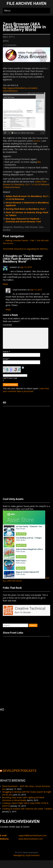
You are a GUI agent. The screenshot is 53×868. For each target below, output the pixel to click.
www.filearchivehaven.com (31, 839)
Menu (7, 11)
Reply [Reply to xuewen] (5, 284)
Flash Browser (31, 227)
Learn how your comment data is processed (26, 390)
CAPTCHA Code (10, 378)
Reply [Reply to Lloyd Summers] (8, 309)
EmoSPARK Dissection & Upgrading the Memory (27, 249)
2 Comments (10, 45)
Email (6, 359)
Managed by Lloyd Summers (26, 855)
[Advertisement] (14, 451)
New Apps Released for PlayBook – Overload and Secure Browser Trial (23, 220)
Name (7, 352)
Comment (7, 325)
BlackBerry (19, 227)
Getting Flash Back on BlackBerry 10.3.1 (26, 209)
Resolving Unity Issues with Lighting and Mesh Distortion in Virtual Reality (23, 799)
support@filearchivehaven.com (33, 835)
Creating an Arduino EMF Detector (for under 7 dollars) (27, 809)
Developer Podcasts (20, 771)
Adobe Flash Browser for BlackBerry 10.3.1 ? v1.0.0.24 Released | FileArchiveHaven (26, 184)
